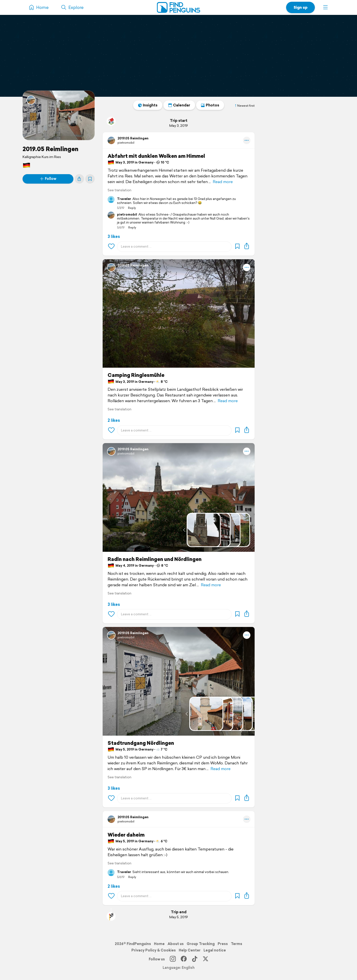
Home (159, 944)
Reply (132, 208)
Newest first (244, 106)
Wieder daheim (126, 835)
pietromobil (126, 143)
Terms (237, 944)
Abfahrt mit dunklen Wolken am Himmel (156, 156)
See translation (119, 190)
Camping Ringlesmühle (136, 375)
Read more (223, 182)
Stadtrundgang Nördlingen (141, 743)
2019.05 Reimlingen (50, 149)
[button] (326, 7)
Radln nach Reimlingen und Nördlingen (155, 559)
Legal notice (215, 950)
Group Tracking (201, 944)
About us (176, 944)
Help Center (190, 950)
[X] (206, 959)
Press (223, 944)
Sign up (300, 7)
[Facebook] (184, 959)
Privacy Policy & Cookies (154, 950)
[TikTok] (195, 959)
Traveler (124, 199)
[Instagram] (173, 959)
